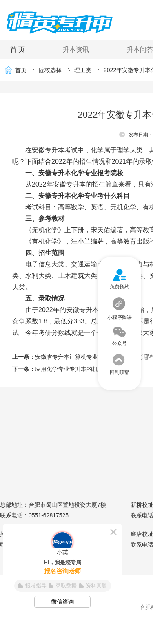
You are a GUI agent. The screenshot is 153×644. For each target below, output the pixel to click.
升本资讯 (76, 49)
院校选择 (50, 70)
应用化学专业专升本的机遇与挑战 (78, 369)
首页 (21, 70)
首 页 (18, 49)
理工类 (83, 70)
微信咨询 (62, 602)
